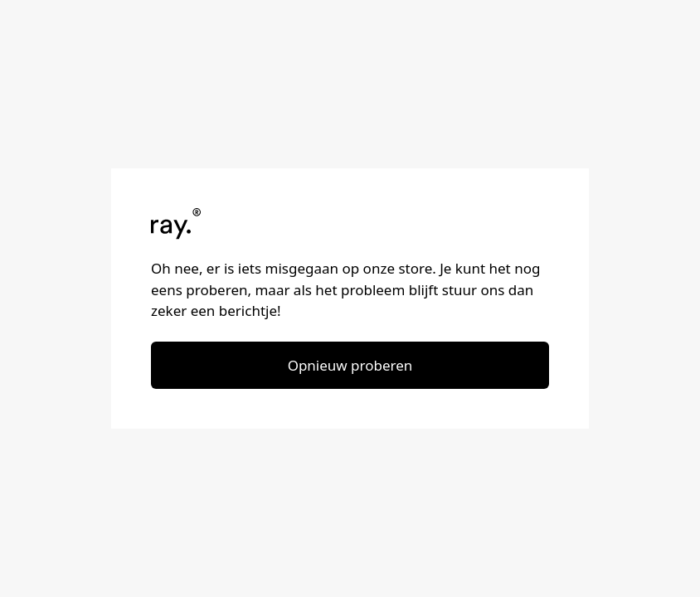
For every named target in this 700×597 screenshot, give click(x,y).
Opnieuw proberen (350, 365)
